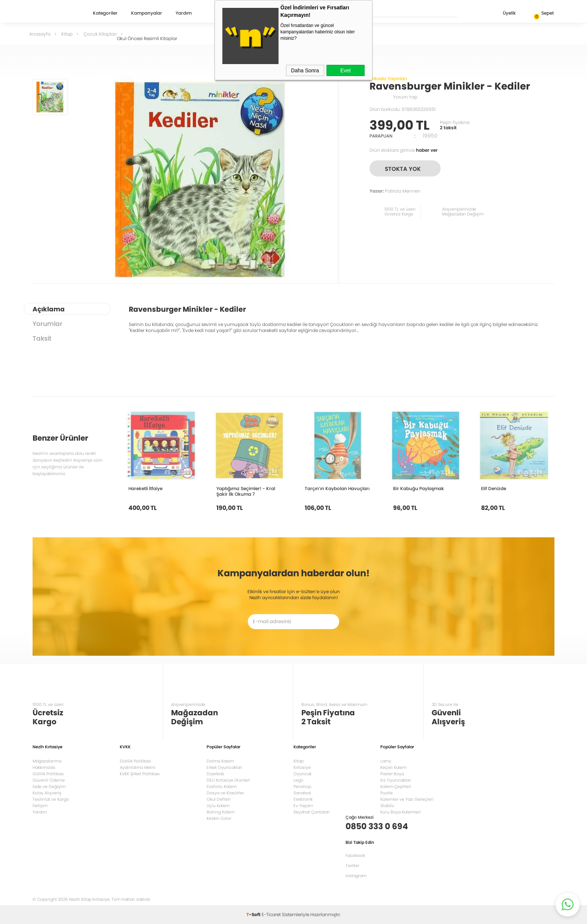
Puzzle (387, 793)
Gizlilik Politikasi (136, 761)
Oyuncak (302, 774)
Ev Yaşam (303, 806)
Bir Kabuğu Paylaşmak (419, 488)
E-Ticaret (271, 914)
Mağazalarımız (47, 761)
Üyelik (503, 14)
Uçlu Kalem (218, 806)
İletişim (40, 806)
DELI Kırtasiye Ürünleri (228, 780)
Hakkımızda (44, 767)
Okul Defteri (219, 799)
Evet (346, 70)
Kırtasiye (302, 767)
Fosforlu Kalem (222, 786)
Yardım (184, 13)
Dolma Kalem (220, 761)
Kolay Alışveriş (47, 793)
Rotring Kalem (221, 812)
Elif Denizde (494, 488)
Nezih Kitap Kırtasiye (54, 13)
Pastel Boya (392, 774)
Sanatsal (302, 793)
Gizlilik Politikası (48, 774)
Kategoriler (105, 13)
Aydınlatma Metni (138, 767)
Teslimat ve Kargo (51, 799)
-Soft (254, 914)
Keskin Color (219, 818)
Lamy (386, 761)
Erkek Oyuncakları (224, 767)
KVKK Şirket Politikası (140, 774)
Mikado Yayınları (388, 78)
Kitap (299, 761)
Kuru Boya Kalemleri (401, 812)
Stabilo (387, 806)
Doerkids (215, 774)
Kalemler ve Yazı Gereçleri (407, 799)
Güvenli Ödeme (49, 780)
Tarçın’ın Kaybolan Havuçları (337, 488)
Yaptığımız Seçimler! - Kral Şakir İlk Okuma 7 (246, 491)
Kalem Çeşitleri (396, 786)
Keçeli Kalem (393, 767)
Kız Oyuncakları (396, 780)
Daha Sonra (305, 70)
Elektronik (303, 799)
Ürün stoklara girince (404, 150)
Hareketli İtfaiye (145, 488)
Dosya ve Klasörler (225, 793)
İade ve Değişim (49, 786)
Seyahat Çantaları (312, 812)
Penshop (302, 786)
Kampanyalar (147, 13)
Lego (298, 780)
